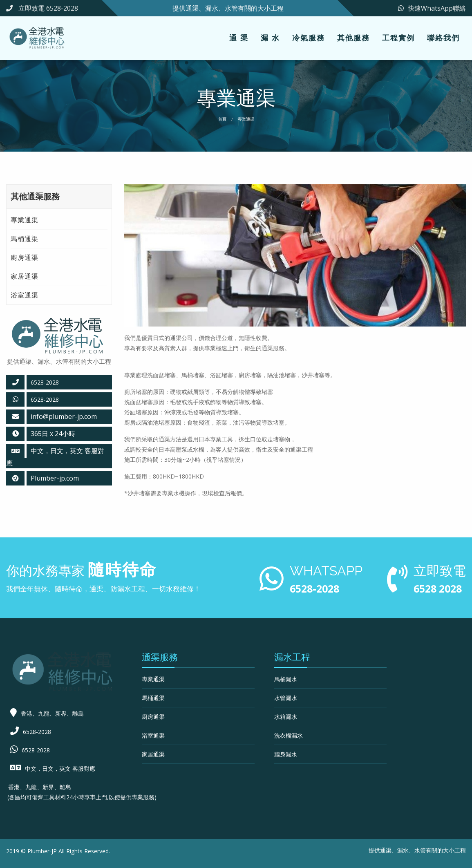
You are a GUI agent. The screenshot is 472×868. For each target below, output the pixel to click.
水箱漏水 (286, 717)
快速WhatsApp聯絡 (432, 8)
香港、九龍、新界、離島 (52, 713)
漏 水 (270, 38)
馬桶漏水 (286, 679)
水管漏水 (286, 698)
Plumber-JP (42, 851)
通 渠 (239, 38)
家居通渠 (25, 276)
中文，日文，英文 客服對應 (60, 768)
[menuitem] (239, 38)
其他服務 (353, 38)
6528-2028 (45, 382)
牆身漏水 (286, 754)
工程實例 (398, 38)
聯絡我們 (443, 38)
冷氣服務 (309, 38)
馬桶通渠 (25, 239)
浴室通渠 (25, 295)
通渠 (386, 850)
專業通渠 (25, 220)
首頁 (222, 119)
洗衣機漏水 (289, 735)
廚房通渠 (25, 257)
